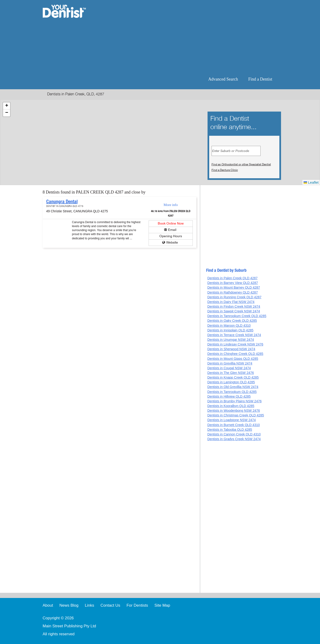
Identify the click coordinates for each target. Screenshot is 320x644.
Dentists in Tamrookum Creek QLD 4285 (237, 316)
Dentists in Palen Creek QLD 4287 (232, 278)
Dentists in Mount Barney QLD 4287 (234, 287)
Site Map (162, 605)
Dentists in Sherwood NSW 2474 (231, 349)
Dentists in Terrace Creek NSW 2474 (234, 335)
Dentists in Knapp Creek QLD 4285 (233, 377)
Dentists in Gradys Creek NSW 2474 (234, 439)
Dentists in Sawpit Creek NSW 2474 (234, 311)
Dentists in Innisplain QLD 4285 (230, 330)
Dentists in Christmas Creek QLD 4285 (236, 415)
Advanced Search (223, 79)
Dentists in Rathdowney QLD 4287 (233, 292)
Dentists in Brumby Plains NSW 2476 (234, 401)
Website (172, 242)
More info (171, 205)
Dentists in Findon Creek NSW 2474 (234, 306)
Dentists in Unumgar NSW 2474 (231, 340)
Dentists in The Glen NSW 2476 (231, 373)
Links (89, 605)
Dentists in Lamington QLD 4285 (231, 382)
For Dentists (137, 605)
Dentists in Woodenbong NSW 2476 (234, 411)
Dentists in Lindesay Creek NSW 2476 (235, 344)
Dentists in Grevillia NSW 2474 (230, 363)
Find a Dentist (260, 79)
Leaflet (311, 182)
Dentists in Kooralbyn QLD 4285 (231, 406)
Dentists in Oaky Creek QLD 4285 (232, 321)
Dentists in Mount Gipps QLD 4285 (233, 359)
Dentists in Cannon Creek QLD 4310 (234, 434)
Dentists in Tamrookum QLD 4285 (232, 392)
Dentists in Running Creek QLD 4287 (234, 297)
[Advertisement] (190, 38)
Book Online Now (171, 223)
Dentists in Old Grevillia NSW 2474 (233, 387)
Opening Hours (171, 236)
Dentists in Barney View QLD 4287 (233, 283)
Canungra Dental (62, 202)
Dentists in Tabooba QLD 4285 (230, 430)
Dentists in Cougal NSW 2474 (229, 368)
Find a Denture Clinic (225, 170)
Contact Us (110, 605)
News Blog (69, 605)
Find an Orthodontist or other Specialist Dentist (241, 164)
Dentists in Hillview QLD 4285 (229, 396)
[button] (7, 106)
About (48, 605)
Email (172, 230)
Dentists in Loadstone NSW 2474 (231, 420)
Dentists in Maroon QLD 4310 (229, 326)
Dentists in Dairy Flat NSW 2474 (231, 302)
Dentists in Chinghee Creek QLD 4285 (235, 354)
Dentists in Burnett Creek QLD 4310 (233, 425)
